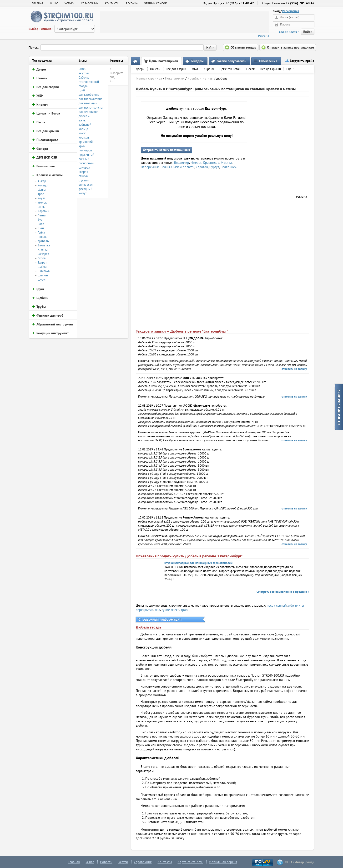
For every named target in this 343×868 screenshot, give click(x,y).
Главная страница (149, 78)
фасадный (85, 189)
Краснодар (211, 163)
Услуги (123, 862)
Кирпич (209, 69)
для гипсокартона (90, 99)
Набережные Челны (155, 167)
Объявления (268, 61)
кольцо (83, 129)
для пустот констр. (91, 107)
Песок (250, 69)
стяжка (83, 176)
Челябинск (228, 167)
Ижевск (196, 163)
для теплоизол (88, 112)
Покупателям (175, 78)
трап (184, 610)
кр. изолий (86, 142)
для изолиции (88, 103)
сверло (83, 172)
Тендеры (197, 61)
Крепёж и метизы (200, 78)
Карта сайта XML (190, 862)
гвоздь (83, 86)
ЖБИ (195, 69)
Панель (155, 69)
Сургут (214, 167)
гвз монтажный (89, 82)
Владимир (182, 163)
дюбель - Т (86, 116)
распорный (86, 163)
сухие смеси (170, 610)
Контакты (165, 862)
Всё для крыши (271, 69)
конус (82, 133)
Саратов (202, 167)
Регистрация (291, 11)
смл (157, 610)
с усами (84, 180)
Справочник (143, 862)
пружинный (86, 155)
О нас (90, 862)
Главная (38, 3)
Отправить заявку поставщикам (166, 150)
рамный (84, 159)
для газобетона (89, 95)
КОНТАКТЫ (112, 3)
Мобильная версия (223, 862)
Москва (226, 163)
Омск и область (183, 167)
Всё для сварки (176, 69)
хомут (83, 193)
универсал (86, 185)
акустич (84, 73)
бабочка (84, 77)
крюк (82, 146)
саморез (84, 167)
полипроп (85, 150)
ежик (82, 120)
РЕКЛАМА (132, 3)
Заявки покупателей (231, 61)
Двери (140, 69)
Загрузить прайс (302, 61)
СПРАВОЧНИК (90, 3)
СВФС (82, 69)
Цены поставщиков (164, 61)
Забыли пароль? (289, 32)
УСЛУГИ (69, 3)
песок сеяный (277, 605)
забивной (85, 125)
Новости (106, 862)
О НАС (54, 3)
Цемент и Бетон (230, 69)
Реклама (264, 36)
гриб (82, 90)
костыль (84, 137)
